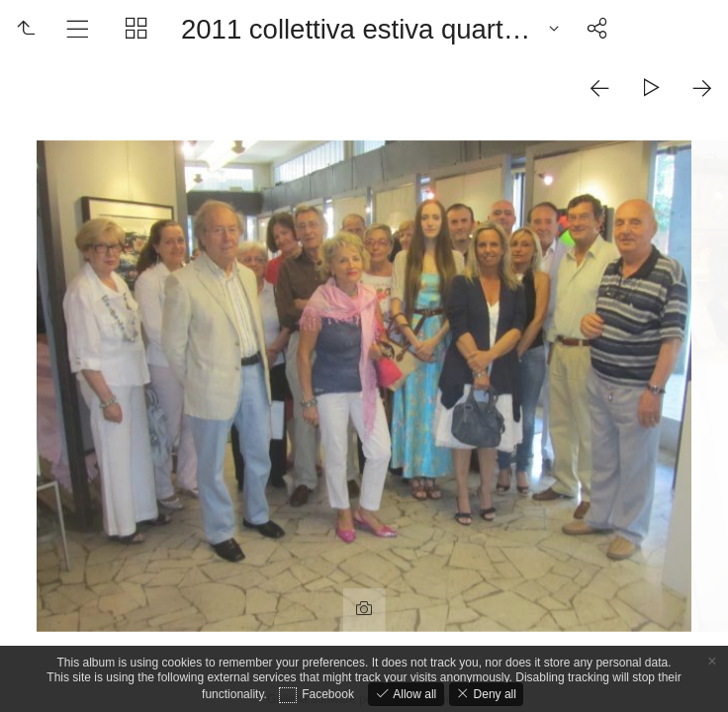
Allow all (413, 694)
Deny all (493, 694)
